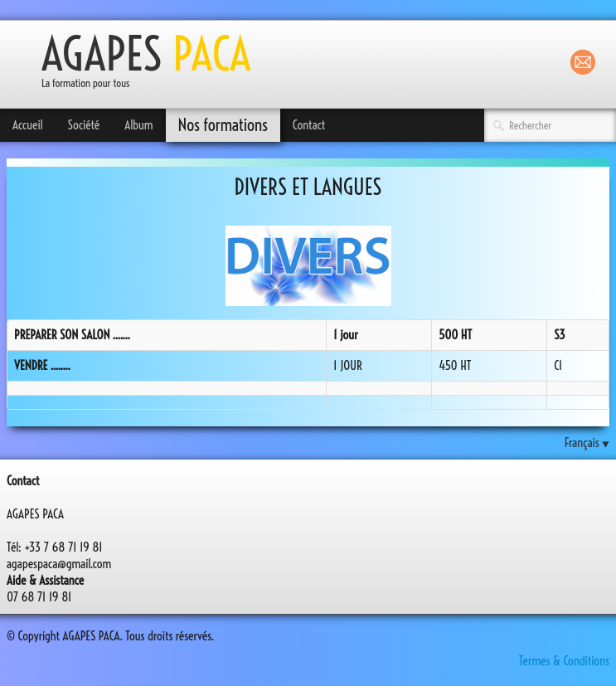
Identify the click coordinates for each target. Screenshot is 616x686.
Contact (309, 125)
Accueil (28, 125)
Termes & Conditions (564, 661)
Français (587, 443)
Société (84, 125)
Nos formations (223, 125)
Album (138, 125)
